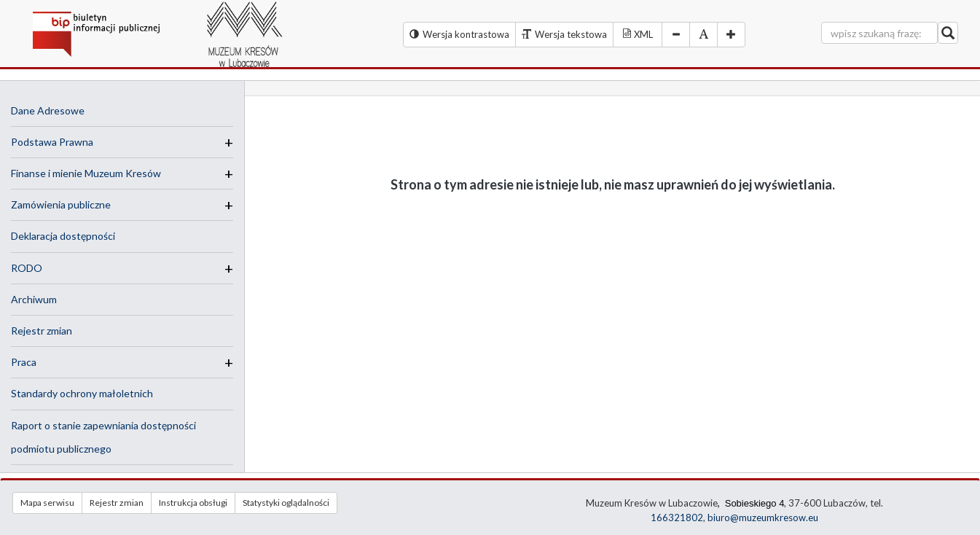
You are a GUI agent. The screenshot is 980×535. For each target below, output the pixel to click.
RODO (27, 268)
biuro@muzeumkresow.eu (763, 518)
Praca (24, 362)
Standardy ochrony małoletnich (82, 393)
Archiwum (34, 299)
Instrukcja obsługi (193, 503)
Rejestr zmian (42, 331)
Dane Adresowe (48, 110)
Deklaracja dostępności (63, 236)
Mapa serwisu (47, 503)
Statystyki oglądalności (286, 503)
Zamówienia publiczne (61, 204)
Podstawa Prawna (52, 142)
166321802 (677, 518)
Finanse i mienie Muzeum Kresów (86, 173)
